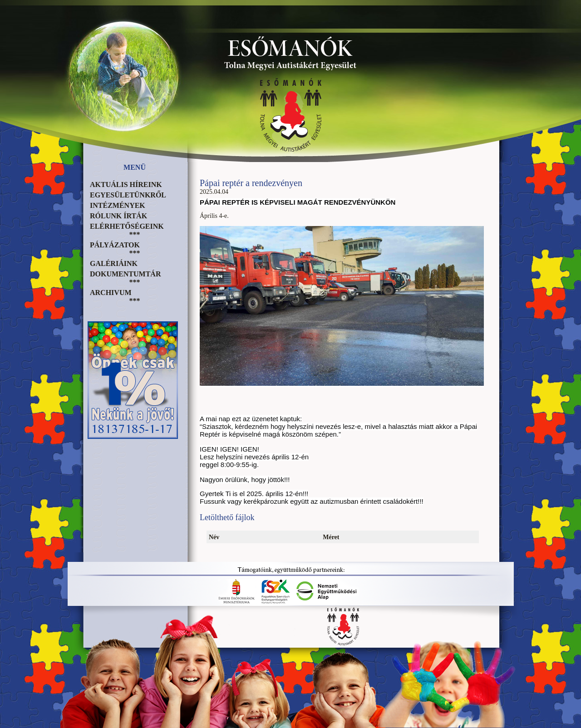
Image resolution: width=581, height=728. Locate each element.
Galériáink (114, 263)
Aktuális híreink (126, 184)
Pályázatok (115, 245)
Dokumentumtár (125, 274)
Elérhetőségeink (127, 226)
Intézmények (118, 205)
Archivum (111, 293)
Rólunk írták (118, 216)
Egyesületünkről (128, 195)
